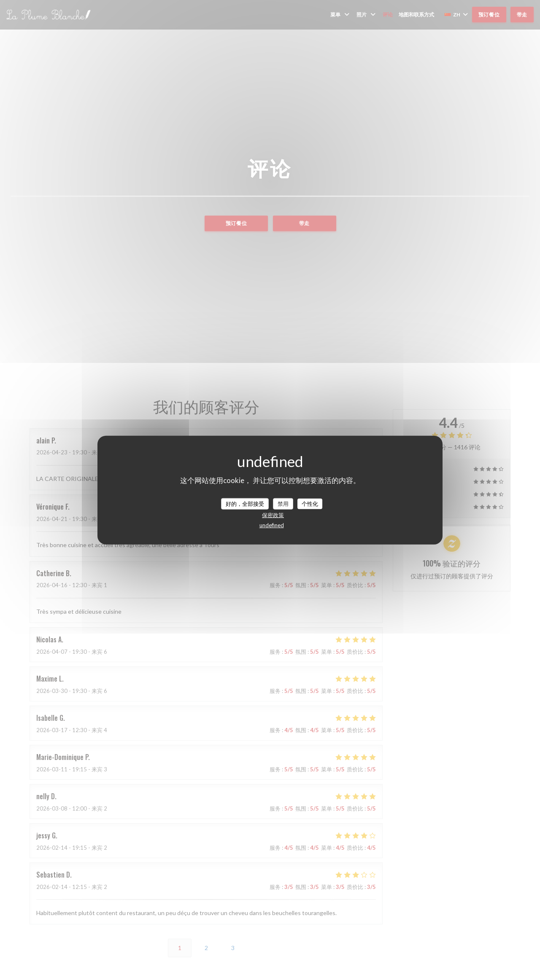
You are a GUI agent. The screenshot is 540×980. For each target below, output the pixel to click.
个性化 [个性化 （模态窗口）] (310, 503)
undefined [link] (272, 525)
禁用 (283, 503)
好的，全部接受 (245, 503)
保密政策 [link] (273, 515)
